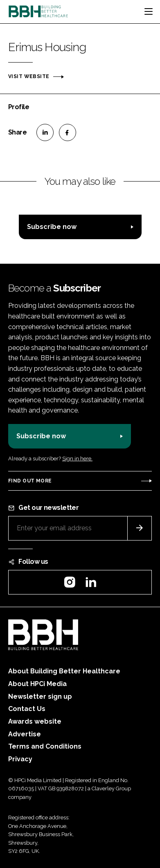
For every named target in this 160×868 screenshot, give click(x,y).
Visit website (29, 76)
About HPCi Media (37, 684)
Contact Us (27, 709)
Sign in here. (77, 459)
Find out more (30, 481)
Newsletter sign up (40, 696)
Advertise (25, 734)
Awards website (35, 721)
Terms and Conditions (45, 746)
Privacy (20, 759)
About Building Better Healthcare (64, 671)
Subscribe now (52, 227)
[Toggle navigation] (149, 11)
